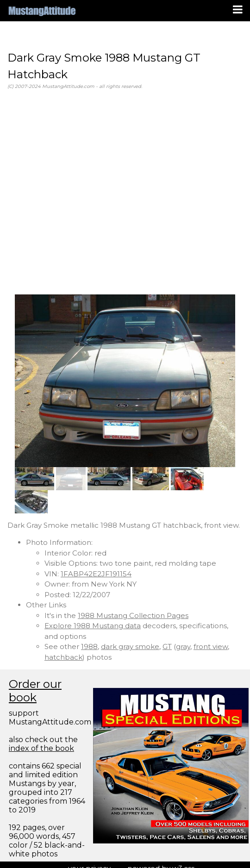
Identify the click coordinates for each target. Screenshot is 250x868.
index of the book (41, 748)
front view (211, 646)
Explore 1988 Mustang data (93, 626)
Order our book (35, 691)
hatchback (63, 657)
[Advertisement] (87, 192)
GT (167, 646)
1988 (89, 646)
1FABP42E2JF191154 (96, 574)
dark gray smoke (130, 646)
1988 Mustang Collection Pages (133, 615)
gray (183, 646)
